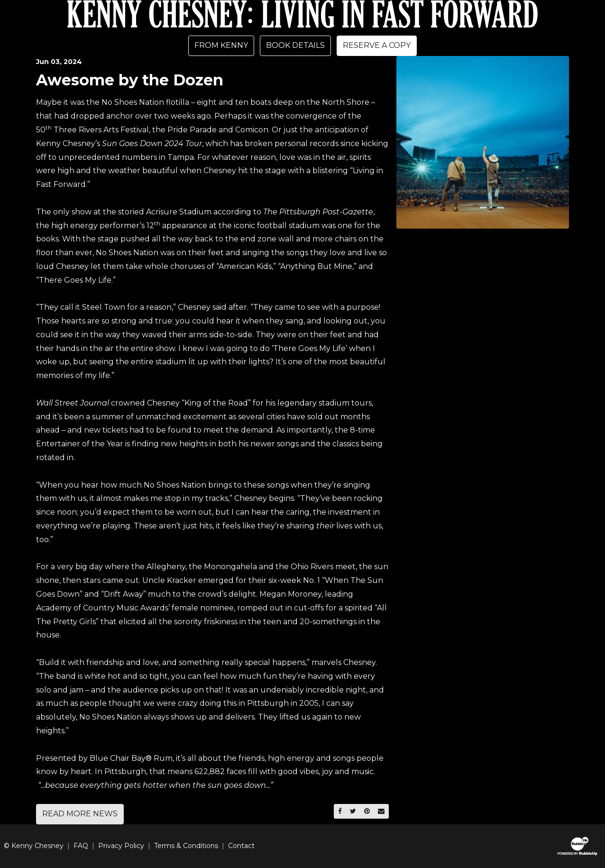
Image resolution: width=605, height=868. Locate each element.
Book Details (295, 45)
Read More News (80, 814)
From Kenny (221, 45)
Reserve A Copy (377, 45)
